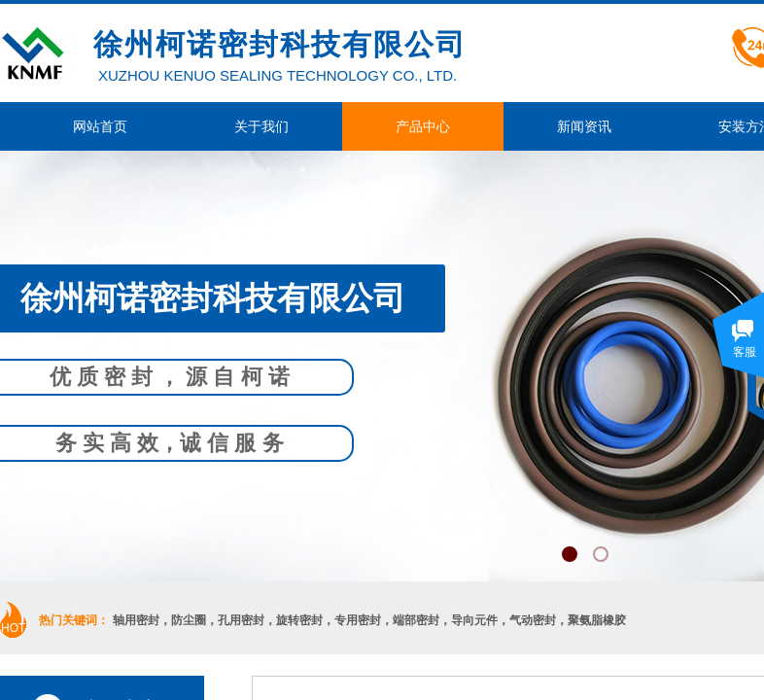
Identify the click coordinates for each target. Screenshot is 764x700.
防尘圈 (189, 620)
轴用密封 (136, 620)
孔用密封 (241, 620)
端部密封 (416, 620)
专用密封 (358, 620)
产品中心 (423, 126)
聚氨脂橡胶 (597, 620)
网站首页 (100, 126)
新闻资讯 (584, 126)
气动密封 (533, 620)
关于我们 (261, 126)
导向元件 (474, 620)
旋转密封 (299, 620)
